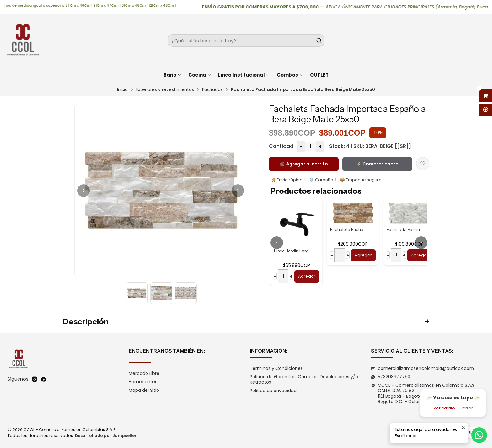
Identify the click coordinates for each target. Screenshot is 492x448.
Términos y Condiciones (276, 368)
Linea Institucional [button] (244, 75)
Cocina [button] (200, 75)
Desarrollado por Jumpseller (106, 436)
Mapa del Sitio (144, 390)
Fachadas (212, 90)
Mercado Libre (144, 373)
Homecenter (143, 382)
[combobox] (246, 40)
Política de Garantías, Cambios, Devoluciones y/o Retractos (304, 380)
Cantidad (281, 146)
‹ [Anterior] (83, 190)
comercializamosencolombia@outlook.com (422, 368)
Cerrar (466, 408)
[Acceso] (486, 110)
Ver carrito (444, 408)
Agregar (307, 276)
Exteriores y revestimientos (165, 90)
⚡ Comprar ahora (377, 164)
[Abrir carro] (486, 95)
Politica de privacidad (273, 391)
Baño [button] (173, 75)
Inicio (122, 90)
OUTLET (319, 75)
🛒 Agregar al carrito (304, 164)
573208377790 (391, 377)
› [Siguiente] (238, 190)
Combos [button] (290, 75)
